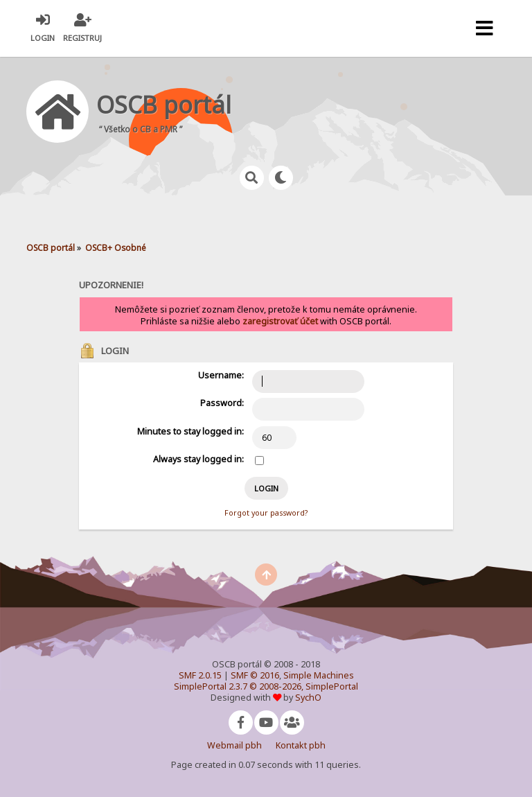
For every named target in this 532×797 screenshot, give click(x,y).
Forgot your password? (266, 513)
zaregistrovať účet (280, 321)
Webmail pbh (234, 745)
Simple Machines (319, 675)
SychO (308, 698)
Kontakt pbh (301, 745)
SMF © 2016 (255, 675)
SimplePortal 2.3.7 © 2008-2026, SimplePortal (266, 686)
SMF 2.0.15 (200, 675)
